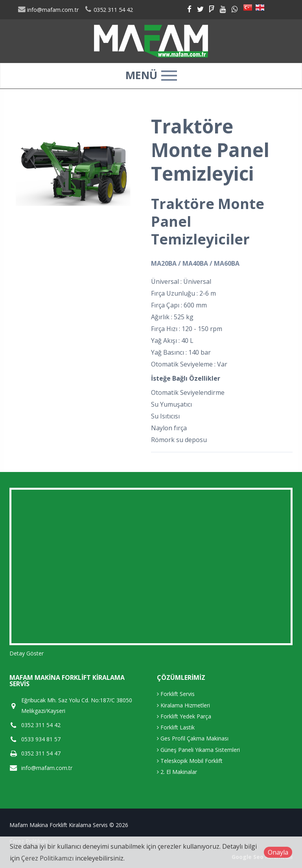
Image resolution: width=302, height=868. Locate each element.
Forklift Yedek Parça (184, 716)
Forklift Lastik (176, 727)
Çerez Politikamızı (47, 858)
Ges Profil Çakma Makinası (193, 738)
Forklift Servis (176, 694)
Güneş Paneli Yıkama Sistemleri (198, 750)
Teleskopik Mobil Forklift (190, 761)
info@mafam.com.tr (48, 10)
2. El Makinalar (177, 772)
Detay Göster (27, 653)
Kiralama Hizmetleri (183, 705)
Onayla (278, 852)
